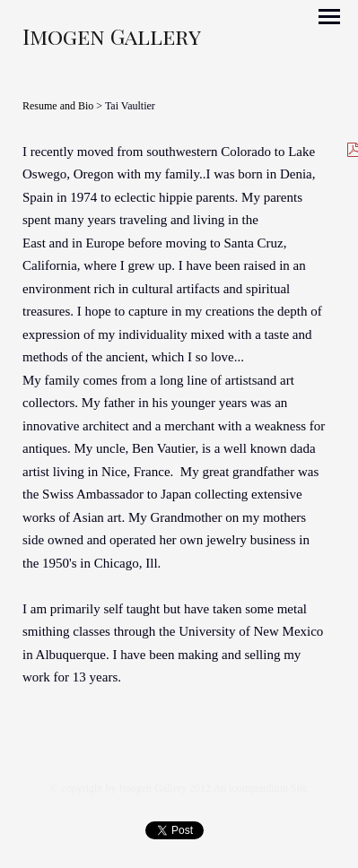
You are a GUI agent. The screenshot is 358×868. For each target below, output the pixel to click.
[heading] (112, 40)
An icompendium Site (260, 788)
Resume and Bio (58, 106)
